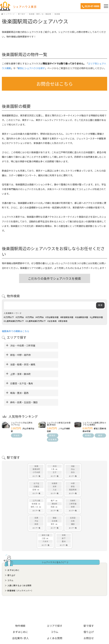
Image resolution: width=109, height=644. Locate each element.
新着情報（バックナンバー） (20, 562)
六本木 (45, 513)
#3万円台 (30, 317)
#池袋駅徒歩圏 (82, 317)
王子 (55, 444)
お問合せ (89, 610)
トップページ (9, 14)
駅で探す (22, 14)
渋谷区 (17, 407)
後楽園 (57, 14)
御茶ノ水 (34, 478)
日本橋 (54, 493)
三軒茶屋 (73, 475)
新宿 (73, 458)
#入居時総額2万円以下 (14, 321)
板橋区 (88, 407)
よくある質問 (55, 610)
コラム (10, 552)
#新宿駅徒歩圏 (67, 317)
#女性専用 (52, 321)
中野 (73, 455)
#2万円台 (20, 317)
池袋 (73, 438)
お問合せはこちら (55, 84)
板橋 (36, 438)
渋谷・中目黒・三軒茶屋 (23, 345)
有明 (64, 507)
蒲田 (73, 496)
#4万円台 (40, 317)
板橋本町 (36, 441)
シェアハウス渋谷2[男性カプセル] (22, 395)
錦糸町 (54, 475)
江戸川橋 (36, 472)
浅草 (55, 458)
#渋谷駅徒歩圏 (52, 317)
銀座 (55, 489)
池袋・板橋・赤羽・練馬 (23, 355)
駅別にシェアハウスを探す (31, 68)
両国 (53, 478)
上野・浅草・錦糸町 (69, 355)
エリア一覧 (36, 448)
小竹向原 (36, 444)
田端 (34, 461)
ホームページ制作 (54, 635)
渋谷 (36, 493)
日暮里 (36, 458)
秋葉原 (54, 455)
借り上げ (11, 547)
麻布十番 (45, 507)
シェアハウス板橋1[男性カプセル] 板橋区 (94, 395)
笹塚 (73, 478)
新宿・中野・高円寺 (69, 345)
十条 (53, 441)
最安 (100, 407)
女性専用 (53, 411)
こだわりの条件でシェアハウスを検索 (54, 278)
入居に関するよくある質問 (19, 557)
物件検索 (20, 597)
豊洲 (64, 513)
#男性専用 (63, 321)
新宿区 (53, 407)
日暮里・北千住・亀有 (22, 364)
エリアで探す (55, 597)
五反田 (73, 489)
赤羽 (55, 438)
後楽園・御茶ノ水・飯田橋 (40, 14)
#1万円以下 (9, 317)
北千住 (36, 455)
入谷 (55, 461)
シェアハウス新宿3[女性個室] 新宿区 (59, 395)
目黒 (36, 489)
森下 (64, 510)
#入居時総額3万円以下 (36, 321)
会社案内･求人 (20, 610)
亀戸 (53, 472)
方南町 (73, 472)
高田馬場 (73, 461)
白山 (73, 441)
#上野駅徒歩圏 (96, 317)
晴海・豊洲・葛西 (68, 364)
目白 (73, 444)
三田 (43, 510)
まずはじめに (13, 542)
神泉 (36, 496)
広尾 (73, 493)
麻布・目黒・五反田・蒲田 (24, 374)
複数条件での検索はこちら (15, 331)
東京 (53, 496)
